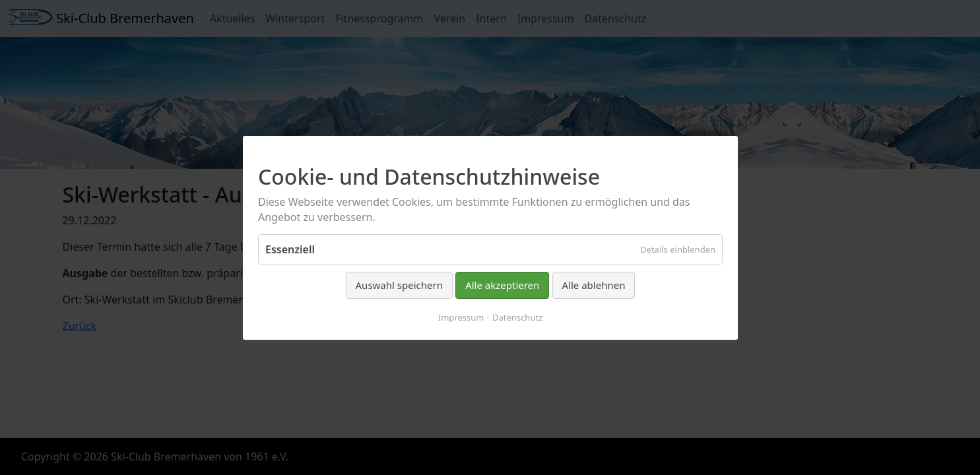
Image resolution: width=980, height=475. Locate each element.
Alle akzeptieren (502, 285)
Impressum (461, 317)
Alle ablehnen (593, 285)
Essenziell (290, 249)
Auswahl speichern (399, 285)
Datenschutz (517, 317)
